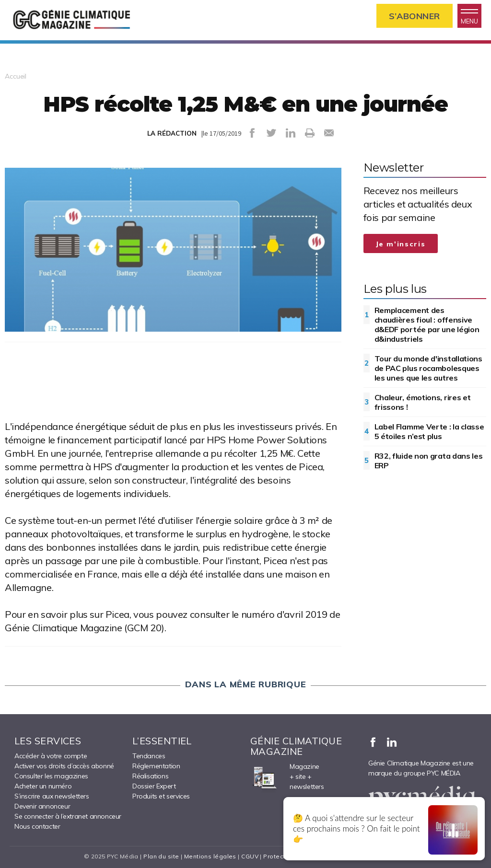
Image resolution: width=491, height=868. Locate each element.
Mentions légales (210, 856)
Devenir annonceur (42, 806)
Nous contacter (37, 826)
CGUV (250, 856)
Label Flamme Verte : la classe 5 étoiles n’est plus (429, 431)
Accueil (16, 76)
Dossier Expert (154, 786)
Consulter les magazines (51, 776)
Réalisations (150, 776)
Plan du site (161, 856)
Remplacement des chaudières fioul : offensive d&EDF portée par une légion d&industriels (427, 324)
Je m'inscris (401, 244)
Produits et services (161, 796)
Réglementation (156, 766)
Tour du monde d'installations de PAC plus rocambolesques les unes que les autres (428, 368)
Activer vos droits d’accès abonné (64, 766)
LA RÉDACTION (172, 133)
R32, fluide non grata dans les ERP (429, 461)
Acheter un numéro (43, 786)
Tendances (149, 756)
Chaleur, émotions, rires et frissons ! (423, 402)
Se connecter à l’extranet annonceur (68, 816)
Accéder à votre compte (51, 756)
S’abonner (415, 16)
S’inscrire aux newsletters (52, 796)
